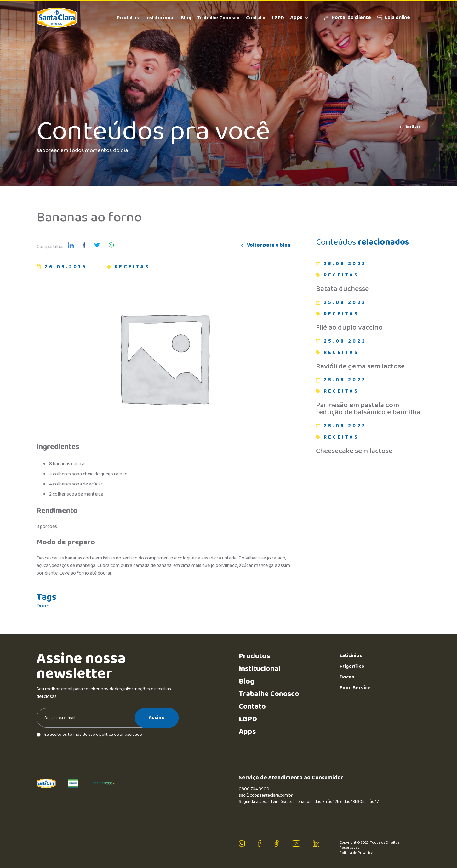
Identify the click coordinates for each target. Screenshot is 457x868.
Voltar (409, 127)
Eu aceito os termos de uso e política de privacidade (89, 735)
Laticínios (351, 656)
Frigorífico (352, 666)
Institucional (160, 18)
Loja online (394, 18)
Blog (186, 18)
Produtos (128, 18)
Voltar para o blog (265, 245)
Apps (299, 18)
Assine (157, 718)
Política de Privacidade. (359, 853)
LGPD (278, 18)
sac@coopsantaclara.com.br (266, 795)
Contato (256, 18)
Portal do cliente (348, 18)
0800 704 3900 (254, 789)
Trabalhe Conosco (219, 18)
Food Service (355, 688)
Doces (43, 606)
